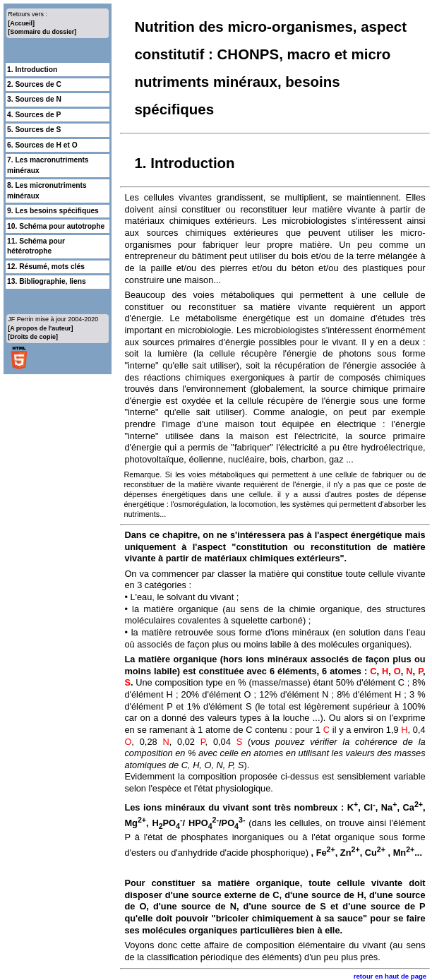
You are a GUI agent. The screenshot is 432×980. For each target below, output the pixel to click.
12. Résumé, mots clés (46, 267)
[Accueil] (21, 23)
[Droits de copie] (33, 337)
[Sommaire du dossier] (42, 32)
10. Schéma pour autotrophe (56, 226)
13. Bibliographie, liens (46, 281)
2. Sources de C (34, 84)
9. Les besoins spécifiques (53, 211)
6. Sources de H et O (42, 145)
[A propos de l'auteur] (40, 328)
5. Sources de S (34, 130)
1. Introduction (32, 70)
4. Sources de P (34, 115)
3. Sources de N (34, 99)
